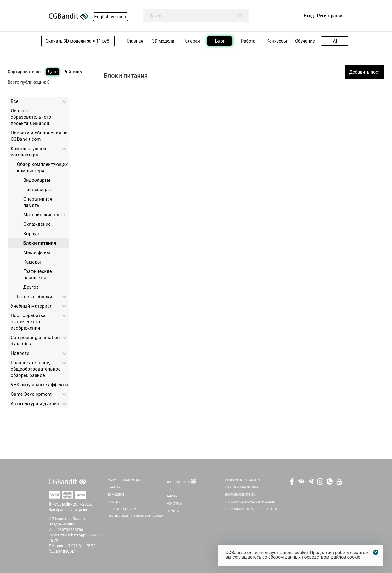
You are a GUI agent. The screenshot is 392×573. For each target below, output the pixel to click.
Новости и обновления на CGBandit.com (39, 136)
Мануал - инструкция (124, 480)
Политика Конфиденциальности (251, 509)
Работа (172, 496)
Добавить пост (365, 72)
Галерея (114, 502)
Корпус (31, 234)
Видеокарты (37, 180)
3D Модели (116, 495)
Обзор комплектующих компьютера (43, 167)
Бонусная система (240, 495)
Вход (309, 16)
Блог (170, 489)
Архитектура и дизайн (35, 404)
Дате (53, 72)
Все (15, 101)
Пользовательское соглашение (250, 502)
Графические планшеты (38, 275)
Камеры (32, 262)
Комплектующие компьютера (29, 152)
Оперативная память (38, 202)
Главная (114, 487)
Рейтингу (73, 72)
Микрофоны (37, 252)
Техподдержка (178, 482)
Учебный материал (32, 306)
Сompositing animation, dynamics (36, 341)
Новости (20, 353)
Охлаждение (37, 224)
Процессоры (37, 190)
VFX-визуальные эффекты (40, 385)
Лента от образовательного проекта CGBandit (31, 117)
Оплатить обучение (123, 509)
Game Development (31, 394)
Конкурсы (174, 504)
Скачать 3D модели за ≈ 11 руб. (78, 41)
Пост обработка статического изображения (28, 322)
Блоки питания (40, 243)
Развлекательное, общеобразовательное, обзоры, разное (36, 369)
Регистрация (330, 16)
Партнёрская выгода (242, 487)
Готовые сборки (35, 297)
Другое (31, 287)
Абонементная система (244, 480)
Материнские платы (45, 215)
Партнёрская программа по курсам (136, 516)
